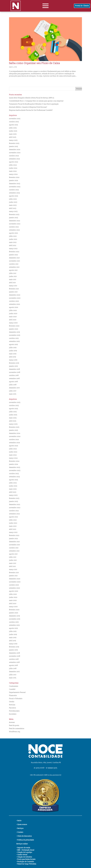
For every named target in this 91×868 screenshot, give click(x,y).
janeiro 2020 (14, 329)
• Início (19, 821)
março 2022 (13, 249)
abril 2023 (13, 208)
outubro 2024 (14, 156)
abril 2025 (13, 137)
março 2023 (13, 211)
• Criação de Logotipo (24, 852)
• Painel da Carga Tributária (26, 864)
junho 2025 (13, 131)
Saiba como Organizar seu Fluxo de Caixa (35, 63)
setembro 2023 (14, 193)
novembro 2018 (15, 372)
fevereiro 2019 (14, 363)
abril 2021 (12, 283)
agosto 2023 (13, 196)
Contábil (12, 689)
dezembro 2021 (14, 258)
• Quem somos (22, 824)
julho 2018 (13, 385)
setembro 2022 (14, 230)
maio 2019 (13, 354)
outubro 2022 (14, 227)
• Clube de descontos (24, 836)
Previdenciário (14, 711)
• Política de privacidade (25, 840)
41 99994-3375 (52, 768)
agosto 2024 (13, 162)
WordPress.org (15, 732)
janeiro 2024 (13, 181)
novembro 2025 (15, 119)
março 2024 (13, 174)
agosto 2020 (14, 307)
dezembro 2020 (15, 295)
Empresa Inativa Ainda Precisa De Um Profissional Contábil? (31, 110)
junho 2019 (13, 351)
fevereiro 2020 (14, 326)
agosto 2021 (13, 270)
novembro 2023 (15, 187)
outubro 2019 (14, 338)
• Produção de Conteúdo (25, 862)
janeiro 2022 (13, 255)
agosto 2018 (13, 382)
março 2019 (13, 360)
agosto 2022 (13, 233)
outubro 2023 (14, 190)
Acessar (12, 722)
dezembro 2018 (14, 369)
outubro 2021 (14, 264)
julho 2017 (13, 391)
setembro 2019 (14, 341)
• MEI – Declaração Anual (25, 850)
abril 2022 (13, 245)
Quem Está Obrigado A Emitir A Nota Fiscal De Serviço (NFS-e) (32, 98)
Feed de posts (14, 725)
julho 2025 (13, 128)
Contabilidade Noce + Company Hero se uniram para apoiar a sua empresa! (36, 101)
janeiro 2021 (13, 292)
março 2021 (13, 286)
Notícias (12, 705)
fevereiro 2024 (14, 177)
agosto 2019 (13, 345)
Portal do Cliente (82, 6)
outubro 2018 (14, 375)
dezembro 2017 (14, 388)
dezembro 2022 (15, 221)
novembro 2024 (15, 153)
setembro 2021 (14, 267)
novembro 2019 (15, 335)
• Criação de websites (24, 857)
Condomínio (14, 686)
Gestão (12, 702)
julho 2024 (13, 165)
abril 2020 (13, 320)
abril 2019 (12, 357)
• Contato (20, 832)
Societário (13, 714)
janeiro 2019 (13, 366)
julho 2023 (13, 199)
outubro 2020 (14, 301)
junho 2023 (13, 202)
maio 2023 (13, 205)
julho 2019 (13, 348)
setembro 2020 (15, 304)
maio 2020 (13, 317)
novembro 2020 (15, 298)
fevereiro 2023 (14, 215)
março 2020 (13, 323)
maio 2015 (13, 394)
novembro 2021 (15, 261)
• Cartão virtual (22, 855)
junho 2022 (13, 239)
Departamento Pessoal (17, 692)
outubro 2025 (14, 122)
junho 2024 (13, 168)
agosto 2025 (13, 125)
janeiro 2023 (13, 218)
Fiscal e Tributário (16, 699)
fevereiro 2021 (14, 289)
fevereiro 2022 (14, 252)
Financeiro (13, 696)
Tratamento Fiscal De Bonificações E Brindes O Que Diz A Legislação (34, 104)
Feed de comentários (17, 729)
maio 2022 (13, 242)
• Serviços (20, 828)
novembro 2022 (15, 224)
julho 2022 (13, 236)
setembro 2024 (14, 159)
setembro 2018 (14, 379)
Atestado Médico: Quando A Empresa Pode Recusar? (28, 107)
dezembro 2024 (15, 150)
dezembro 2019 (14, 332)
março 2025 (13, 140)
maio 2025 (13, 134)
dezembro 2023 (15, 184)
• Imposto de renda (23, 848)
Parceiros (12, 708)
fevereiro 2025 (14, 143)
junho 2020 (13, 314)
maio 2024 (13, 171)
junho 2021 (13, 276)
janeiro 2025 (13, 146)
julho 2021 (13, 273)
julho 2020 (13, 310)
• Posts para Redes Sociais (26, 859)
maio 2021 (13, 280)
